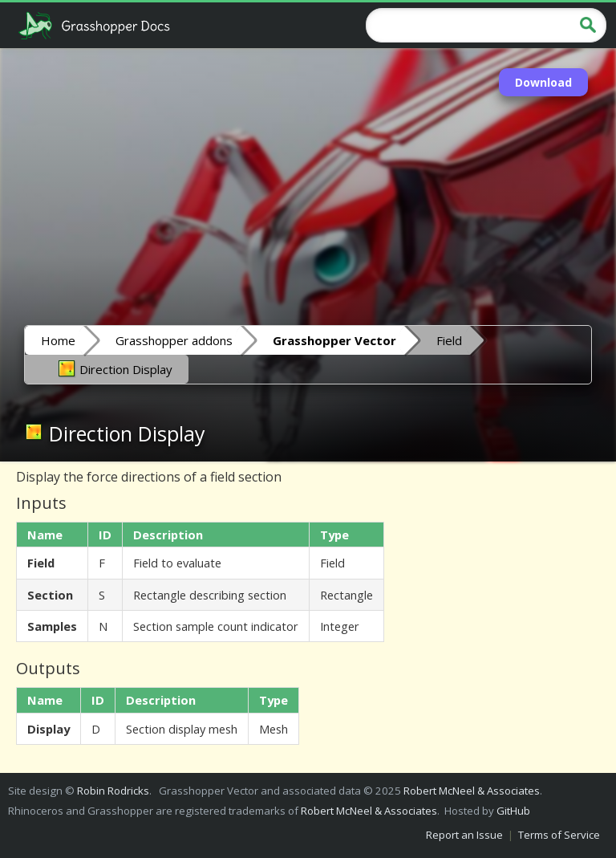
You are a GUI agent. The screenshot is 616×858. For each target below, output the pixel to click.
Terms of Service (559, 835)
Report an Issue (464, 835)
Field (449, 340)
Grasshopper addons (174, 340)
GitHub (513, 811)
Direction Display (115, 368)
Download (543, 82)
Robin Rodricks (113, 791)
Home (58, 340)
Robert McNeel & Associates (472, 791)
